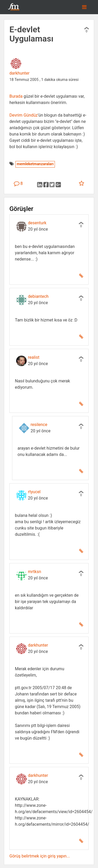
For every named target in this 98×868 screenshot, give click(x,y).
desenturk (37, 223)
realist (34, 357)
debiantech (38, 296)
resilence (39, 425)
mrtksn (34, 572)
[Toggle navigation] (84, 7)
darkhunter (19, 73)
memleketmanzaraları (35, 164)
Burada (16, 96)
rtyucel (34, 492)
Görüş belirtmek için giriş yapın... (40, 856)
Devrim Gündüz (24, 115)
